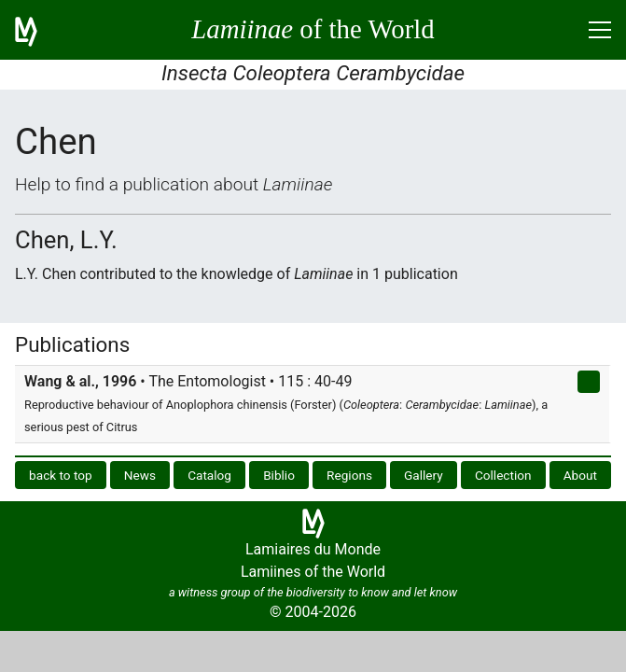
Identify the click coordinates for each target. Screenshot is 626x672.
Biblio (279, 475)
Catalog (209, 475)
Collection (503, 475)
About (580, 475)
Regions (349, 475)
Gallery (424, 475)
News (140, 475)
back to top (61, 475)
